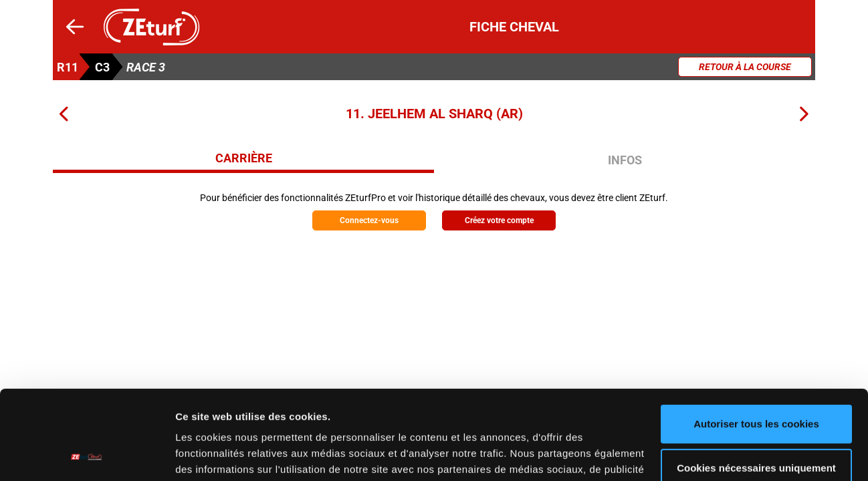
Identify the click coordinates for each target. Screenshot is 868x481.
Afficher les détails (220, 455)
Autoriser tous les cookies (756, 340)
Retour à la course (745, 67)
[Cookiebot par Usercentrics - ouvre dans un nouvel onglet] (87, 455)
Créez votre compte (499, 220)
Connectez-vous (369, 220)
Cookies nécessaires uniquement (756, 384)
